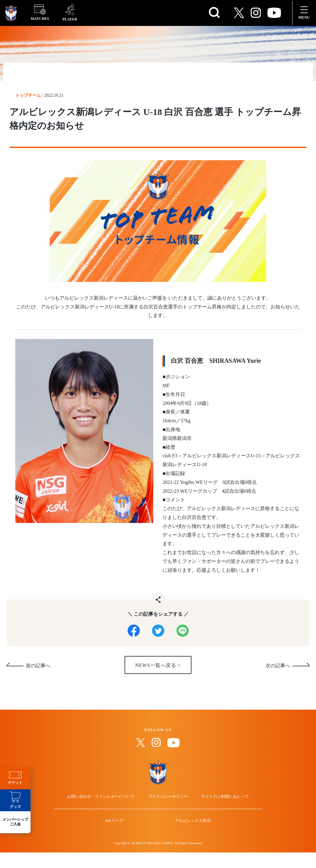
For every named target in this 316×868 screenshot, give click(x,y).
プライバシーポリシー (168, 813)
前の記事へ (38, 669)
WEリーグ (119, 842)
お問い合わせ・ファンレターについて (108, 813)
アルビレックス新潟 (189, 842)
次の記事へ (278, 669)
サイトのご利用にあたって (218, 813)
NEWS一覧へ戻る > (158, 668)
